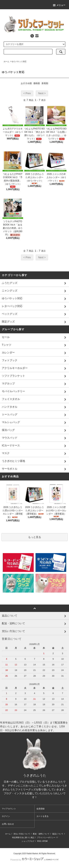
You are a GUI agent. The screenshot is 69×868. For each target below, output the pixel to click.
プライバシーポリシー (46, 837)
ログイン (6, 816)
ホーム (6, 61)
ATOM (45, 841)
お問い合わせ (8, 824)
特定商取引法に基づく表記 (23, 837)
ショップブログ (28, 841)
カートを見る (43, 816)
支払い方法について (22, 834)
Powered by (34, 860)
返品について (58, 834)
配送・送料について (41, 834)
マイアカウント (9, 809)
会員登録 (40, 809)
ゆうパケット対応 (19, 61)
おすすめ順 (26, 83)
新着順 (45, 83)
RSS (39, 841)
